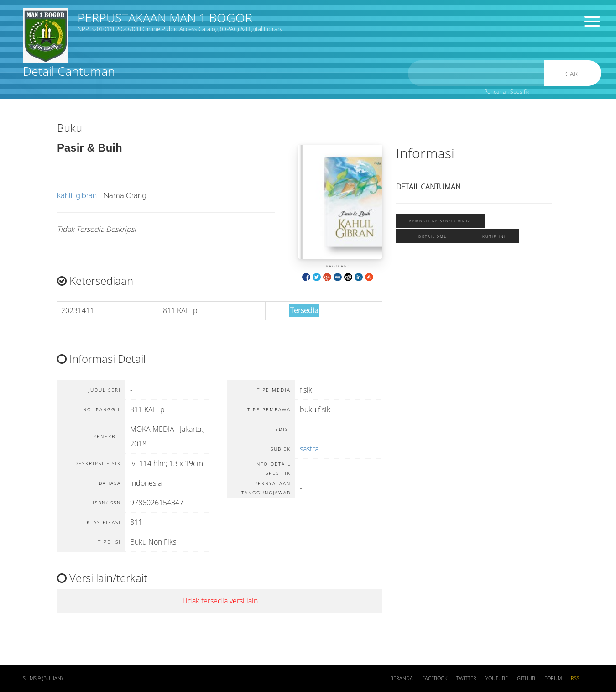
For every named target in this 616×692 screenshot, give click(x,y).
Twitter (466, 678)
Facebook (435, 678)
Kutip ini (494, 236)
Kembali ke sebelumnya (440, 221)
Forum (553, 678)
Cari (573, 74)
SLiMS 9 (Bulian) (43, 678)
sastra (309, 449)
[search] (476, 73)
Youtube (497, 678)
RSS (575, 678)
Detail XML (433, 236)
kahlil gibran (77, 196)
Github (526, 678)
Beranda (402, 678)
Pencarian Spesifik (507, 92)
